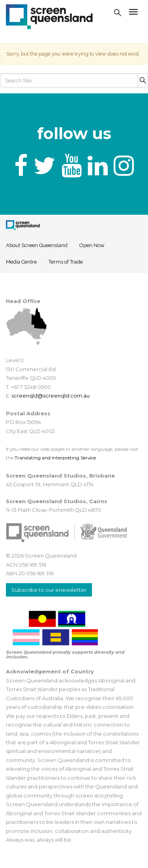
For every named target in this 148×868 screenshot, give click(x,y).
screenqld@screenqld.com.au (51, 396)
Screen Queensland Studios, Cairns (57, 501)
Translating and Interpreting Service (55, 458)
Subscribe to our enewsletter (49, 590)
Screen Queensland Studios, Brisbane (60, 476)
